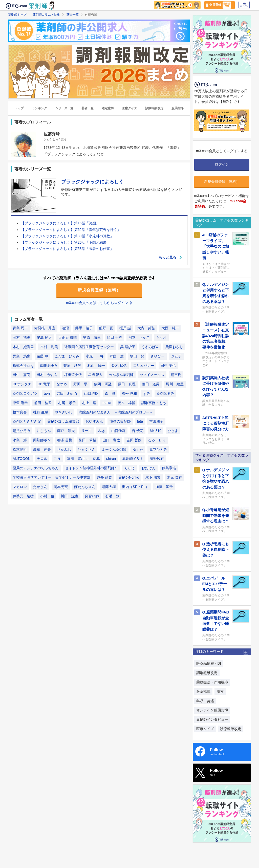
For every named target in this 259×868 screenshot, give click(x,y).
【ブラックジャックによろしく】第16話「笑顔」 (60, 223)
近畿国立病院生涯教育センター (89, 347)
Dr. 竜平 (44, 384)
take (47, 393)
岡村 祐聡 (21, 337)
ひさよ (173, 431)
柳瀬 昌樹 (65, 440)
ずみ (147, 393)
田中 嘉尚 (21, 375)
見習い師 (92, 496)
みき (102, 431)
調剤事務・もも (154, 403)
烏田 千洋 (115, 337)
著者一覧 (73, 15)
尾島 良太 (44, 337)
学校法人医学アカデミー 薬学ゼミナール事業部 (52, 477)
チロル (42, 459)
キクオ (161, 337)
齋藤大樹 (109, 487)
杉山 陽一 (96, 366)
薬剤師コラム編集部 (63, 421)
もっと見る (170, 257)
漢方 (220, 692)
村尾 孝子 (67, 403)
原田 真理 (127, 384)
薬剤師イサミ (133, 459)
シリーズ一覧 (64, 108)
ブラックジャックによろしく (92, 182)
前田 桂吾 (43, 403)
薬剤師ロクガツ (25, 393)
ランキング (39, 108)
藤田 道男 (151, 384)
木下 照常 (153, 477)
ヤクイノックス (152, 375)
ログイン (244, 5)
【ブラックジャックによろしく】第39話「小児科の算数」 (67, 236)
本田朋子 (156, 421)
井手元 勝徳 (23, 496)
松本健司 (20, 449)
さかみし (64, 449)
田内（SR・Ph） (135, 487)
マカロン (20, 487)
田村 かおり (47, 375)
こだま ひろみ (67, 356)
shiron (111, 459)
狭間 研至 (103, 384)
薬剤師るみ (165, 393)
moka (107, 403)
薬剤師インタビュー (212, 719)
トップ (19, 108)
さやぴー (158, 356)
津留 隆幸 (20, 403)
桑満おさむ (174, 347)
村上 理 (89, 403)
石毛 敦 (112, 496)
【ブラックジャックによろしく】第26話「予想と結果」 (66, 242)
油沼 (65, 328)
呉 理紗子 (128, 347)
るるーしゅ (157, 440)
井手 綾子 (84, 328)
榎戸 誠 (125, 328)
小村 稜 (47, 496)
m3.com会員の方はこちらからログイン (99, 303)
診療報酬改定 (154, 108)
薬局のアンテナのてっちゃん (36, 468)
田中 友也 (168, 366)
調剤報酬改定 (207, 673)
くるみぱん (150, 347)
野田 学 (80, 384)
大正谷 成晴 (68, 337)
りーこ (87, 431)
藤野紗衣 (157, 459)
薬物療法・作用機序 (212, 682)
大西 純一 (170, 328)
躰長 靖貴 (104, 477)
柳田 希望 (88, 440)
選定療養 (108, 108)
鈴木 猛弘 (119, 366)
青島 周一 (20, 328)
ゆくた (138, 449)
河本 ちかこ (139, 337)
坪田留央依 (73, 375)
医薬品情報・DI (209, 663)
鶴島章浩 (169, 468)
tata (140, 421)
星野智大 (95, 375)
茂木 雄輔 (126, 403)
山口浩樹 (91, 393)
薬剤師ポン (42, 440)
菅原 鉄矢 (72, 366)
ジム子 (176, 356)
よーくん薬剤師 (114, 449)
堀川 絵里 (175, 384)
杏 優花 (138, 431)
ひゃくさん (87, 449)
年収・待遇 (205, 701)
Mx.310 (156, 431)
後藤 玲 (42, 356)
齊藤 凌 (117, 356)
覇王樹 (176, 375)
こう (57, 459)
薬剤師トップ (17, 15)
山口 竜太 (111, 440)
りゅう (130, 468)
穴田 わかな (67, 393)
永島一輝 (20, 440)
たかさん (40, 487)
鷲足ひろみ (21, 431)
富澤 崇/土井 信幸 (83, 459)
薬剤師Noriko (129, 477)
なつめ (62, 384)
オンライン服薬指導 (212, 710)
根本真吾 (20, 412)
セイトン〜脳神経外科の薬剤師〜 (92, 468)
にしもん (44, 431)
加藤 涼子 (164, 487)
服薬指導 (178, 108)
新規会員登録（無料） (99, 290)
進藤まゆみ (49, 366)
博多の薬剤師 (120, 421)
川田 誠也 (70, 496)
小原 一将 (95, 356)
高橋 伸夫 (42, 449)
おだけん (148, 468)
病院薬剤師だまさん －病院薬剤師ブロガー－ (116, 412)
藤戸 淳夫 (66, 431)
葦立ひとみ (158, 449)
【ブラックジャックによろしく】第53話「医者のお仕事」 (67, 249)
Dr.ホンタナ (22, 384)
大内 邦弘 (146, 328)
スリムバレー (144, 366)
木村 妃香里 (23, 347)
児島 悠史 (21, 356)
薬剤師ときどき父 (27, 421)
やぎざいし (63, 412)
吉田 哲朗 (134, 440)
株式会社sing (23, 366)
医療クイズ (129, 108)
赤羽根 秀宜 (45, 328)
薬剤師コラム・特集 (46, 15)
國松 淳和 (129, 393)
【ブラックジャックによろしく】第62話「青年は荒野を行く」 (71, 230)
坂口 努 (137, 356)
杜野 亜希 (41, 412)
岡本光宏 (61, 487)
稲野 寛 (106, 328)
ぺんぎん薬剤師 (121, 375)
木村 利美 (49, 347)
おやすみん (94, 421)
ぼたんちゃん (85, 487)
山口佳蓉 (118, 431)
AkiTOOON (22, 459)
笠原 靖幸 (92, 337)
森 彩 (110, 393)
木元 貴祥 (175, 477)
